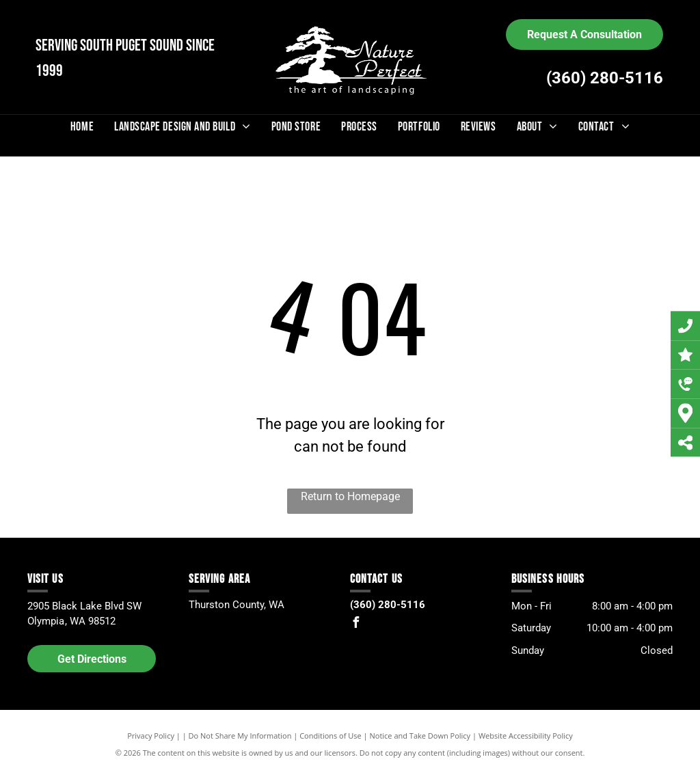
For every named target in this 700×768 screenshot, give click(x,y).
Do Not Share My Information (240, 736)
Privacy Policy (151, 736)
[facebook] (355, 624)
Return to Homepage (350, 496)
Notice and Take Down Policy (420, 736)
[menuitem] (82, 127)
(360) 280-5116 (605, 78)
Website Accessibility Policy (526, 736)
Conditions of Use (331, 736)
